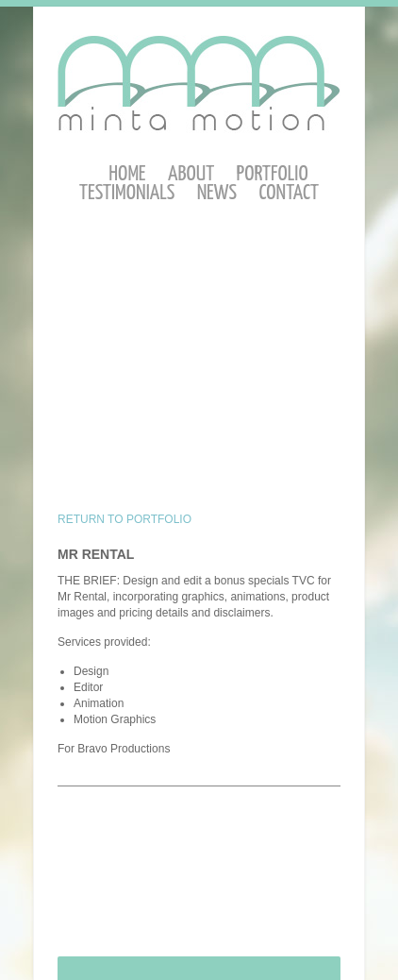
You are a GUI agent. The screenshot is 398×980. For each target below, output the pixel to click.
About (191, 174)
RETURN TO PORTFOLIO (124, 519)
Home (127, 174)
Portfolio (273, 174)
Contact (289, 193)
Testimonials (127, 193)
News (217, 193)
